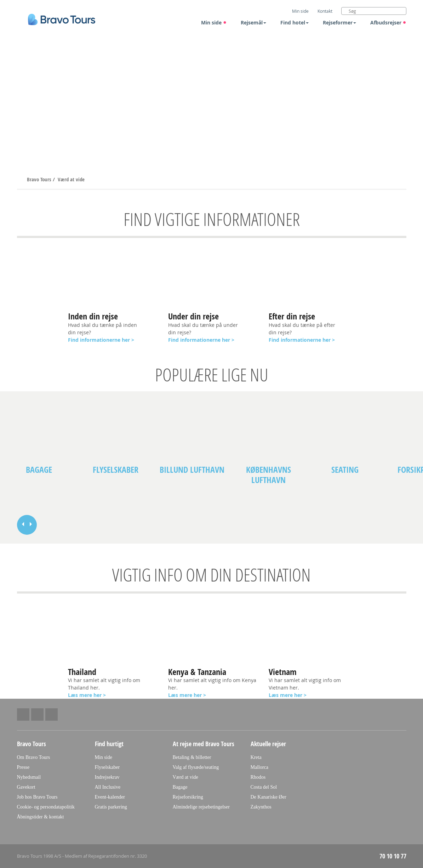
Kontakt (325, 11)
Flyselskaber (116, 470)
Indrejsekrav (107, 777)
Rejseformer (339, 22)
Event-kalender (110, 797)
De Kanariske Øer (268, 797)
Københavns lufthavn (268, 475)
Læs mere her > (288, 695)
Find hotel (295, 22)
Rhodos (258, 777)
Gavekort (26, 787)
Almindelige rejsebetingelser (201, 807)
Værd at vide (71, 179)
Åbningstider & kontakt (41, 817)
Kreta (256, 757)
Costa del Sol (264, 787)
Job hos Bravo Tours (37, 797)
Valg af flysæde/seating (196, 767)
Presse (23, 767)
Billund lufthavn (192, 470)
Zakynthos (261, 807)
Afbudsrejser (388, 22)
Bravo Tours (40, 179)
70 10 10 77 (393, 856)
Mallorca (260, 767)
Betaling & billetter (192, 757)
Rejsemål (253, 22)
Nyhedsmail (29, 777)
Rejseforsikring (188, 797)
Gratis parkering (111, 807)
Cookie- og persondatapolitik (46, 807)
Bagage (39, 470)
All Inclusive (108, 787)
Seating (345, 470)
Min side (214, 22)
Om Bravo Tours (34, 757)
